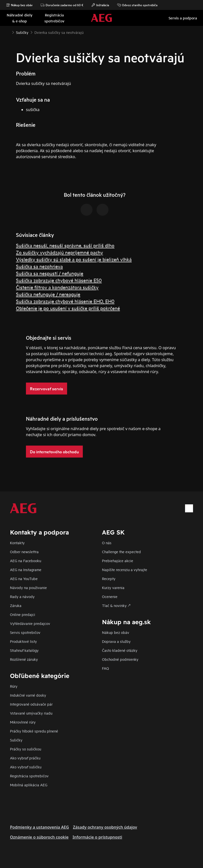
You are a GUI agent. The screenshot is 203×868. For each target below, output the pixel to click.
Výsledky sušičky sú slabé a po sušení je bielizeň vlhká (74, 259)
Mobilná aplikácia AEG (29, 785)
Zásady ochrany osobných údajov (105, 827)
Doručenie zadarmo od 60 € (62, 5)
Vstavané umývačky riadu (31, 713)
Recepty (109, 578)
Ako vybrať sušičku (26, 767)
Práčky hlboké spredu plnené (34, 731)
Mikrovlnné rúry (23, 722)
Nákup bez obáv (19, 5)
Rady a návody (22, 596)
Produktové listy (23, 641)
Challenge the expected (121, 552)
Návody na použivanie (28, 587)
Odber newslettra (24, 552)
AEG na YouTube (24, 578)
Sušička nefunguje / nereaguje (48, 294)
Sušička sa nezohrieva (39, 266)
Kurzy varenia (113, 587)
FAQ (105, 668)
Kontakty (17, 543)
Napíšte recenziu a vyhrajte (125, 569)
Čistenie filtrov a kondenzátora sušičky (57, 287)
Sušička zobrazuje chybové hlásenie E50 (59, 280)
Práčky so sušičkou (26, 749)
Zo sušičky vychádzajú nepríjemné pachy (59, 252)
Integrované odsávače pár (31, 704)
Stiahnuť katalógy (24, 650)
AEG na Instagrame (26, 569)
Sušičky (16, 740)
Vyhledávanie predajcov (30, 623)
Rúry (14, 686)
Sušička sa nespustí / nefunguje (50, 273)
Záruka (16, 605)
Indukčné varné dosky (28, 695)
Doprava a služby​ (116, 641)
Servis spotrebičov (25, 632)
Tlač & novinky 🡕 (116, 605)
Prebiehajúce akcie (118, 561)
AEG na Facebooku (26, 561)
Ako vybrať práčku (25, 758)
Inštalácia (100, 5)
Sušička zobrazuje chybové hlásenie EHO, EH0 (65, 301)
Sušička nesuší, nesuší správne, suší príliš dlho (65, 245)
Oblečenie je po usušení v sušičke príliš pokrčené (68, 308)
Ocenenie (110, 596)
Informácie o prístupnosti (97, 837)
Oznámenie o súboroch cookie (39, 837)
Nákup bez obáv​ (116, 632)
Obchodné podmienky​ (120, 659)
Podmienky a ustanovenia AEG (39, 827)
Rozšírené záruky (24, 659)
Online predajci (23, 614)
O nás (107, 543)
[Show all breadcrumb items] (8, 32)
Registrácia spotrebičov (29, 776)
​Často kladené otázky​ (120, 650)
